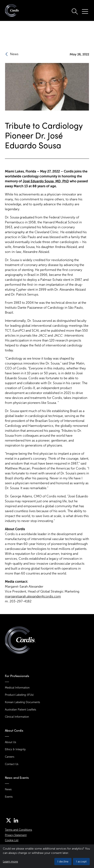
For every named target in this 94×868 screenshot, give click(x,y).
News (8, 789)
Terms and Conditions (18, 830)
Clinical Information (17, 717)
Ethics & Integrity (15, 749)
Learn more (10, 862)
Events (9, 797)
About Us (11, 742)
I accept (81, 862)
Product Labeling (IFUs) (19, 695)
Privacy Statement (16, 835)
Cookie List (12, 840)
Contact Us (12, 764)
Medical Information (17, 688)
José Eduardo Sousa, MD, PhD (46, 181)
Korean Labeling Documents (22, 702)
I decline (63, 862)
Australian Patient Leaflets (21, 710)
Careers (10, 757)
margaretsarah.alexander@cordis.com (33, 596)
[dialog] (47, 856)
